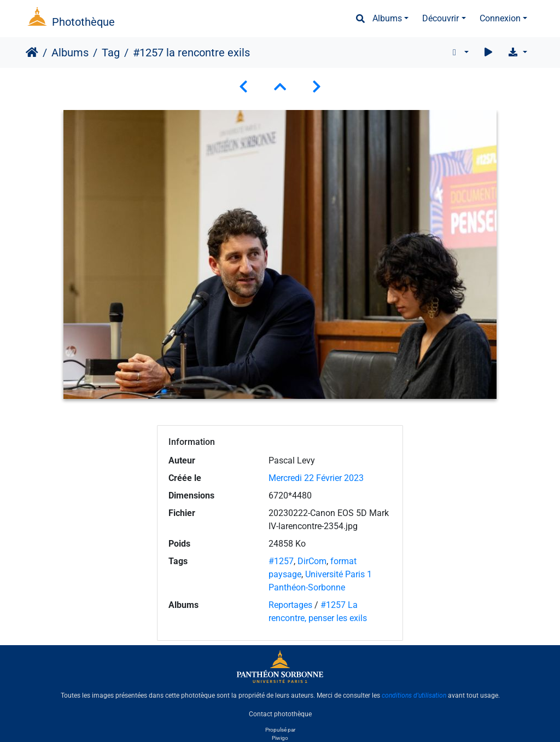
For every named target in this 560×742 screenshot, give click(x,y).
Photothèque (83, 22)
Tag (111, 53)
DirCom (312, 561)
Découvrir (441, 18)
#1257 (281, 561)
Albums (387, 18)
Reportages (290, 605)
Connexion (500, 18)
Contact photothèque (280, 714)
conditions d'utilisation (414, 695)
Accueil (32, 53)
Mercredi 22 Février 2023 (316, 478)
